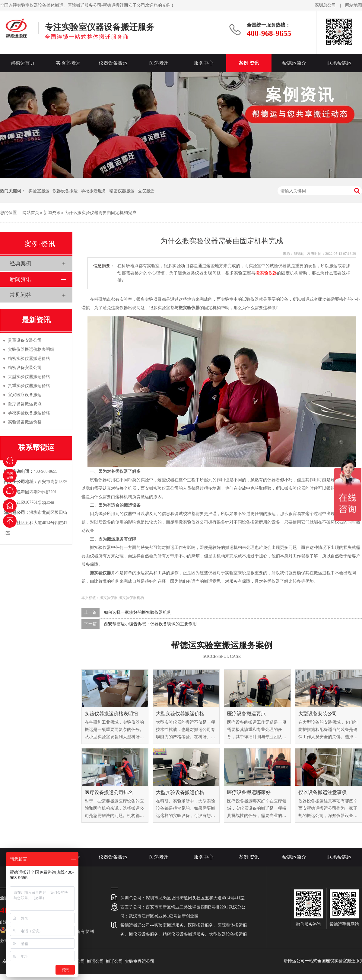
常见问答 (21, 295)
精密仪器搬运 (122, 191)
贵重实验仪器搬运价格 (29, 386)
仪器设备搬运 (113, 63)
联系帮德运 (339, 63)
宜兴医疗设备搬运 (25, 395)
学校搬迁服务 (94, 191)
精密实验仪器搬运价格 (29, 359)
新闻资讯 (52, 213)
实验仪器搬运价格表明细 (111, 714)
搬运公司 (95, 961)
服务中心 (204, 63)
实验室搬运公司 (140, 961)
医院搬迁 (158, 63)
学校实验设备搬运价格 (29, 413)
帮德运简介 (294, 63)
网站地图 (354, 5)
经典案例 (21, 264)
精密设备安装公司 (25, 368)
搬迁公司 (114, 961)
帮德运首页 (23, 63)
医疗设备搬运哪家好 (249, 792)
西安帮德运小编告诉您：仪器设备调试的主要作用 (150, 624)
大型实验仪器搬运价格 (180, 714)
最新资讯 (36, 320)
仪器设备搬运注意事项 (322, 792)
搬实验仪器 (266, 273)
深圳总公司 (325, 5)
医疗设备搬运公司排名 (109, 792)
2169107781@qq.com (35, 502)
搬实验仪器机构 (131, 598)
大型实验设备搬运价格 (180, 792)
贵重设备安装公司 (25, 340)
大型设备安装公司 (318, 714)
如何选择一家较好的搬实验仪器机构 (138, 612)
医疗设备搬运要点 (246, 714)
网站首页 (31, 213)
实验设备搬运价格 (25, 422)
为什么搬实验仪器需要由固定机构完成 (100, 213)
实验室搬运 (68, 63)
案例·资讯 (249, 63)
